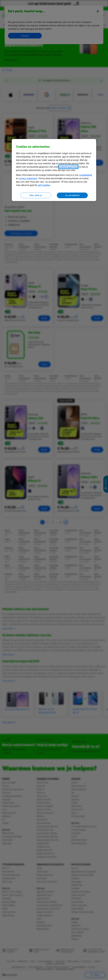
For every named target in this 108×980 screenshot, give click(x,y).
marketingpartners (68, 167)
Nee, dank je (36, 195)
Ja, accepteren (72, 195)
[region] (54, 170)
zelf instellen (44, 185)
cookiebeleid (85, 175)
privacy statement (28, 178)
